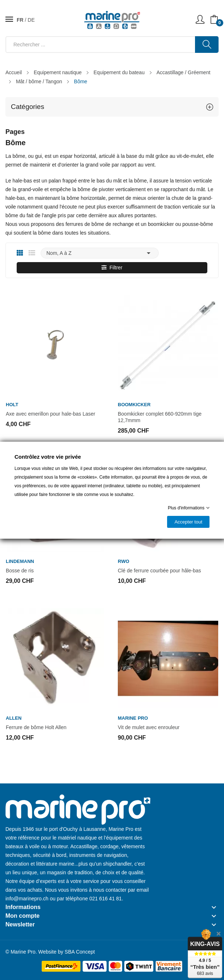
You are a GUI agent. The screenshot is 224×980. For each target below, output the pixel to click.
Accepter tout (188, 522)
